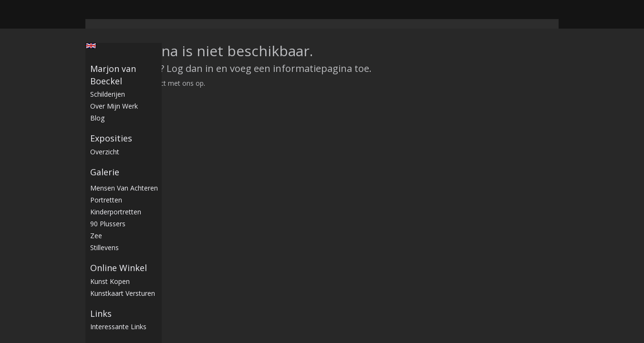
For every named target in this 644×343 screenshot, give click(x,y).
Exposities (111, 138)
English (91, 46)
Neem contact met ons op (163, 83)
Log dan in (190, 68)
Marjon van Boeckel (113, 75)
